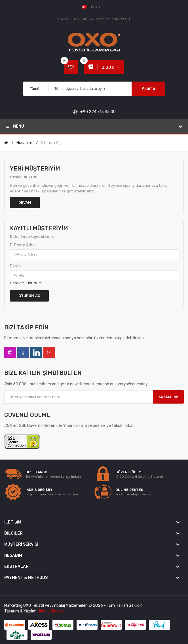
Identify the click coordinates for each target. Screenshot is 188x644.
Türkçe (94, 7)
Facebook (23, 353)
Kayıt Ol (65, 19)
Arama (148, 89)
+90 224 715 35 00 (98, 112)
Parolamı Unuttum (26, 283)
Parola (16, 266)
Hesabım (24, 143)
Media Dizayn (51, 611)
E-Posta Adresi (24, 245)
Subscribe (168, 397)
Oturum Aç (84, 19)
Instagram (10, 353)
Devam (25, 202)
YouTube (49, 353)
